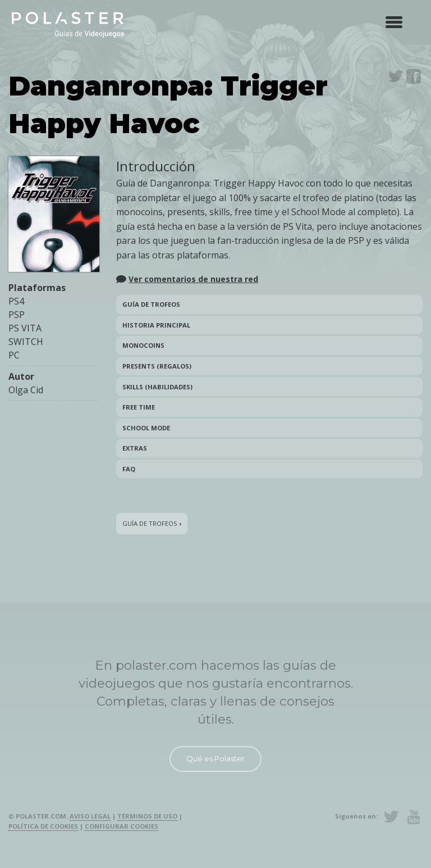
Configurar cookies (121, 826)
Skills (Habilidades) (157, 387)
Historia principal (156, 325)
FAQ (129, 469)
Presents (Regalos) (157, 366)
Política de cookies (43, 826)
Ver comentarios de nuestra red (193, 279)
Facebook (414, 76)
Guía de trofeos (151, 304)
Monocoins (143, 345)
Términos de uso (147, 816)
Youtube (414, 817)
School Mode (146, 428)
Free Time (139, 407)
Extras (135, 448)
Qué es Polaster (215, 758)
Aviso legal (90, 816)
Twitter (396, 76)
